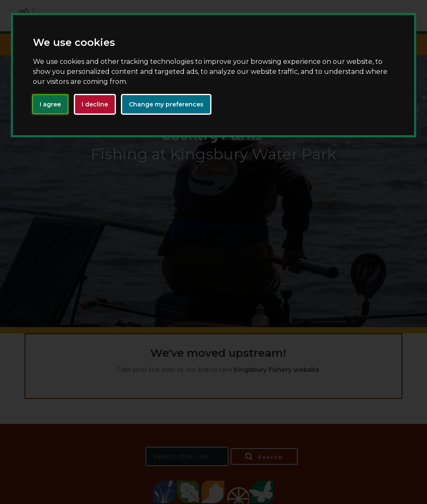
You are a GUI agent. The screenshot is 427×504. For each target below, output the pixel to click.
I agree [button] (50, 104)
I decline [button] (95, 104)
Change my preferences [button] (166, 104)
